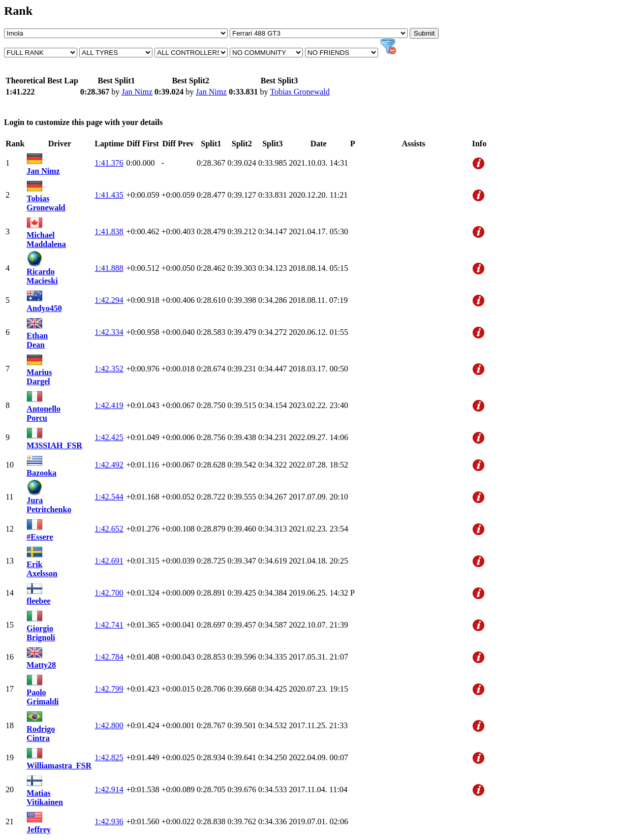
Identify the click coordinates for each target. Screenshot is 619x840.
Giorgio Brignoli (41, 633)
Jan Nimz (137, 92)
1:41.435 (109, 195)
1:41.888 (109, 268)
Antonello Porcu (43, 413)
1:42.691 (109, 561)
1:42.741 (109, 625)
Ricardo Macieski (42, 276)
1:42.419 (109, 405)
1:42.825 (109, 757)
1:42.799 (109, 689)
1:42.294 (109, 300)
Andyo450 (44, 308)
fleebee (38, 601)
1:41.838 (109, 231)
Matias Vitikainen (44, 798)
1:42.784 (109, 657)
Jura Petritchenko (49, 505)
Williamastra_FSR (59, 766)
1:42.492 (109, 465)
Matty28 (41, 665)
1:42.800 (109, 725)
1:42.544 (109, 497)
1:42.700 (109, 593)
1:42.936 (109, 821)
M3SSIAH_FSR (54, 445)
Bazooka (41, 473)
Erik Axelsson (42, 569)
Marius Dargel (39, 377)
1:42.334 (109, 332)
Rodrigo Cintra (41, 734)
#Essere (40, 537)
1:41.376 (109, 163)
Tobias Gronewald (300, 92)
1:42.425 (109, 437)
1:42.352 (109, 369)
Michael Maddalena (46, 240)
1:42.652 (109, 529)
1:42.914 (109, 789)
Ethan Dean (37, 340)
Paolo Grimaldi (42, 697)
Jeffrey (39, 830)
